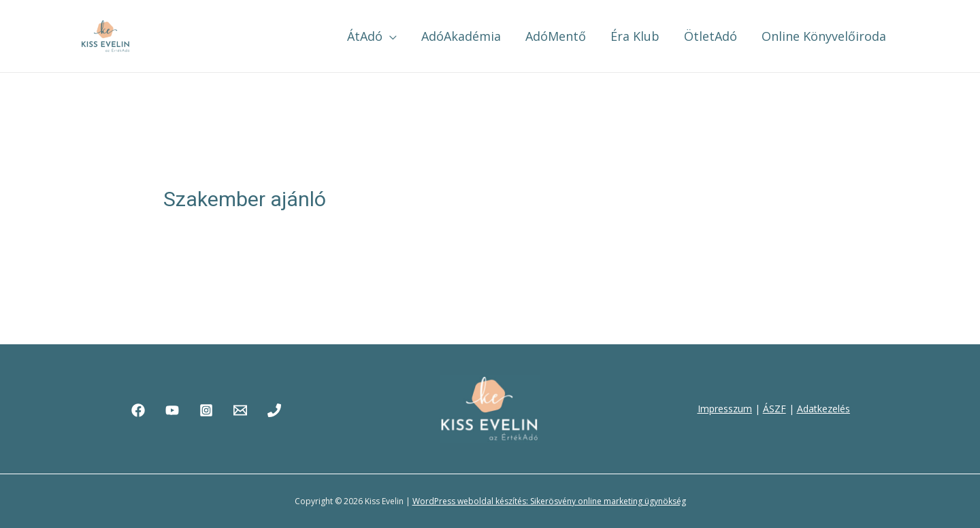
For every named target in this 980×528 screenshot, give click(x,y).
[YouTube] (172, 410)
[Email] (240, 410)
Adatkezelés (823, 409)
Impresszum (725, 409)
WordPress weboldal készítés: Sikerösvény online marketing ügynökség (549, 501)
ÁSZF (774, 409)
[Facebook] (138, 410)
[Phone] (274, 410)
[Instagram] (206, 410)
